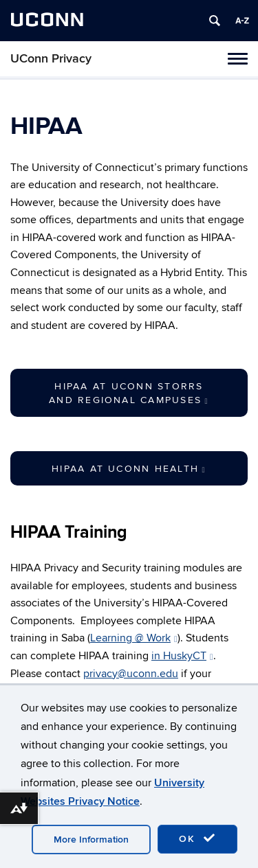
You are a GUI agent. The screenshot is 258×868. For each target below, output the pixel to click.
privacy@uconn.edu (131, 674)
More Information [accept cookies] (91, 840)
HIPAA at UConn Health (129, 469)
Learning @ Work (134, 638)
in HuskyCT (182, 656)
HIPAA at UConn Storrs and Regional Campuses (129, 393)
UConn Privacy (51, 59)
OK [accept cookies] (197, 838)
